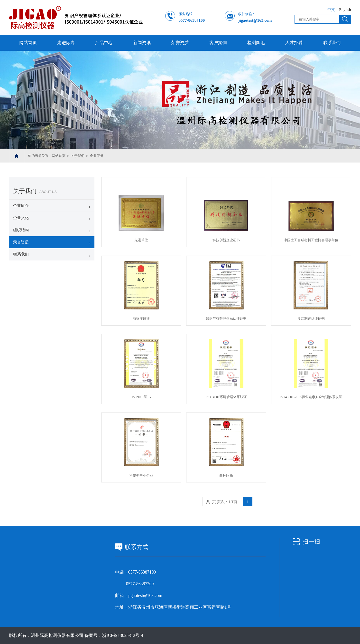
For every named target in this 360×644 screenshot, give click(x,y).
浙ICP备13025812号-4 (123, 635)
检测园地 (256, 43)
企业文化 (21, 218)
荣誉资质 (180, 43)
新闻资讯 (142, 43)
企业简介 (21, 206)
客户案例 (218, 43)
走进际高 (66, 43)
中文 (331, 10)
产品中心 (104, 43)
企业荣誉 (97, 156)
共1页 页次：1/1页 (222, 502)
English (345, 10)
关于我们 (78, 156)
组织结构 (21, 230)
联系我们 (332, 43)
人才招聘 (294, 43)
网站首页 (28, 43)
